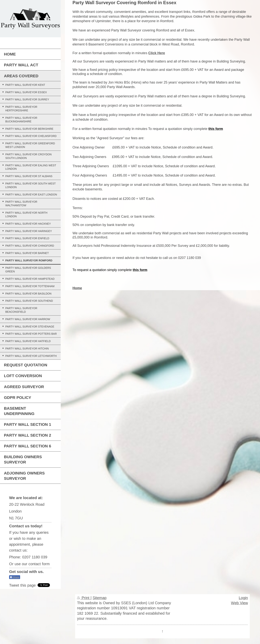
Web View (239, 603)
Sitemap (100, 598)
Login (243, 598)
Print (84, 598)
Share (15, 577)
